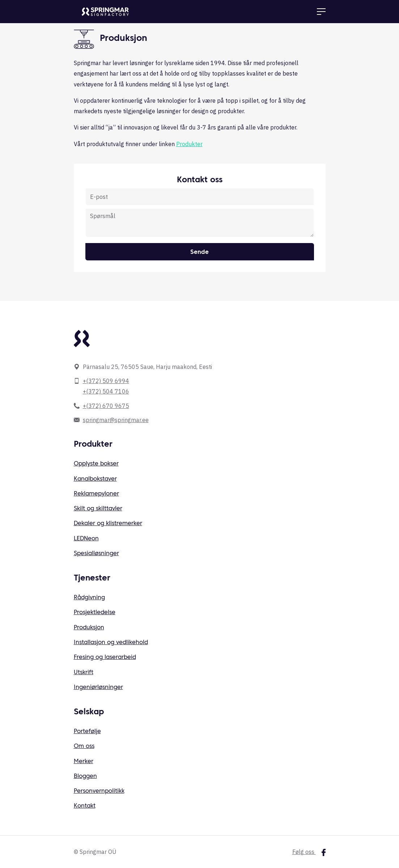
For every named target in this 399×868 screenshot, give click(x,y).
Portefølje (87, 732)
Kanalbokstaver (95, 479)
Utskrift (84, 673)
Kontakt (85, 806)
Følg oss (309, 852)
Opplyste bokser (96, 464)
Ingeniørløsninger (98, 688)
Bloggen (85, 776)
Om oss (84, 746)
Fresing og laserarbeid (105, 658)
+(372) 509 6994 (106, 381)
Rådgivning (89, 598)
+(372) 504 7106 (106, 391)
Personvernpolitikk (99, 791)
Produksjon (89, 628)
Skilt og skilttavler (98, 509)
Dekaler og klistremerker (108, 524)
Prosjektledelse (95, 613)
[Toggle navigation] (321, 12)
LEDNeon (86, 539)
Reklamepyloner (96, 494)
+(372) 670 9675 (106, 406)
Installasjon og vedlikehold (111, 643)
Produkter (189, 144)
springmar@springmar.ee (116, 420)
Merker (84, 762)
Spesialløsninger (96, 554)
